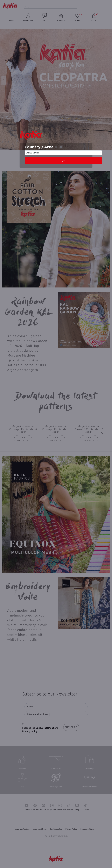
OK (63, 161)
